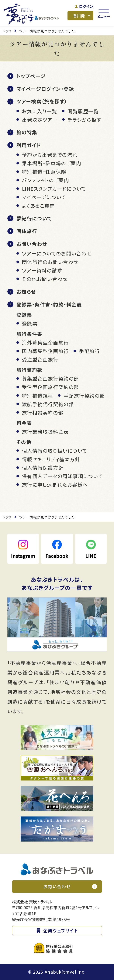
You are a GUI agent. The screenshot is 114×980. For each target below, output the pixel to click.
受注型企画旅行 (40, 359)
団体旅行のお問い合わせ (50, 262)
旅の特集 (27, 132)
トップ (7, 31)
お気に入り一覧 (40, 111)
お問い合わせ (32, 244)
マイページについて (44, 197)
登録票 (30, 323)
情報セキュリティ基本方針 (51, 459)
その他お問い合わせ (45, 279)
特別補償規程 (38, 396)
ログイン (86, 6)
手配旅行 (89, 351)
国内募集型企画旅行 (45, 351)
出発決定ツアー (40, 120)
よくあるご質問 (38, 205)
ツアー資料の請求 (42, 270)
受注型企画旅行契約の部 (50, 387)
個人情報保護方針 (43, 467)
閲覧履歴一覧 (83, 111)
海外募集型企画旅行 (45, 342)
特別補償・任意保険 (44, 172)
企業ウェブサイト (61, 930)
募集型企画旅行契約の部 (50, 378)
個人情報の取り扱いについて (55, 451)
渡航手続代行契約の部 (48, 404)
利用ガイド (29, 145)
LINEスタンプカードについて (54, 188)
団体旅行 (27, 231)
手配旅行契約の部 (84, 396)
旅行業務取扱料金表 (45, 432)
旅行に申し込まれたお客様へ (55, 484)
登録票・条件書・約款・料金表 (49, 304)
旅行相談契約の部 (43, 412)
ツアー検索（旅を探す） (42, 101)
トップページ (31, 76)
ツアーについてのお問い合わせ (57, 253)
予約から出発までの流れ (50, 155)
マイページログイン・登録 (45, 89)
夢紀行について (34, 218)
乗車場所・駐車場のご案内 (52, 163)
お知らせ (26, 292)
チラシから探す (85, 120)
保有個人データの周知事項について (62, 476)
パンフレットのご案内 (45, 180)
